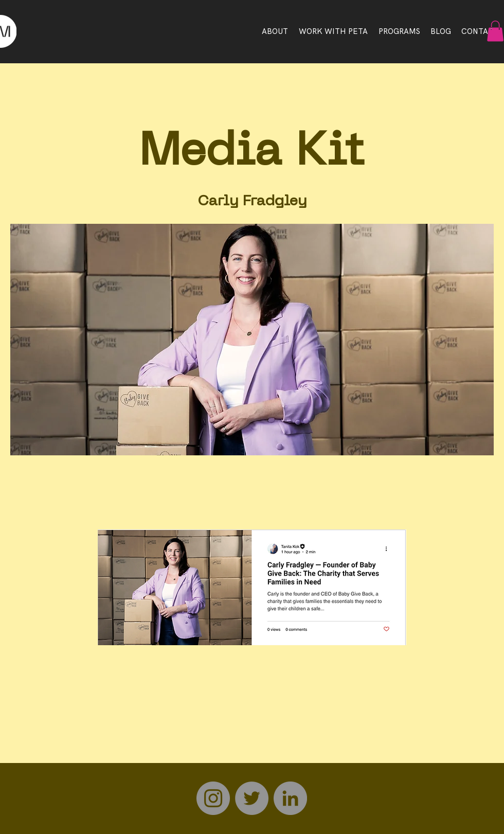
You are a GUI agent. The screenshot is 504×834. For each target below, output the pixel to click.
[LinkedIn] (290, 798)
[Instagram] (213, 798)
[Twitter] (252, 798)
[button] (495, 31)
